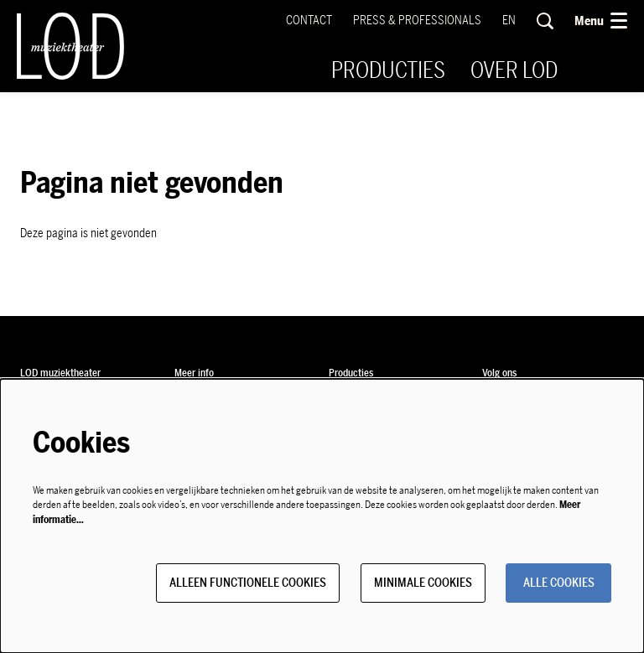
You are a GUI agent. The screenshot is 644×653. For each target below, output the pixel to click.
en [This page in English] (509, 21)
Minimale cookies (423, 583)
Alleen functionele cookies (248, 583)
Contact (309, 21)
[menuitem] (388, 70)
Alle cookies (559, 583)
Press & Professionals (417, 21)
